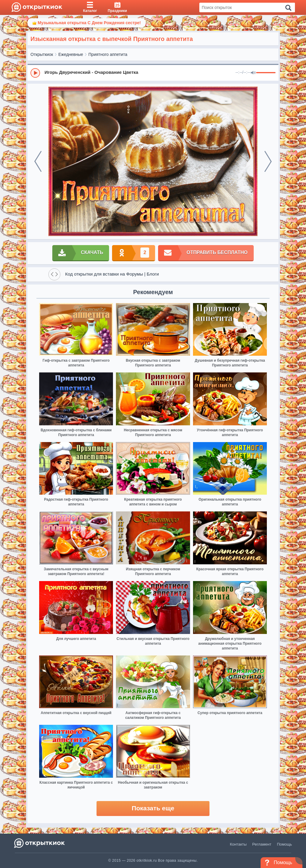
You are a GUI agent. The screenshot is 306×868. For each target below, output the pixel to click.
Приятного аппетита (108, 54)
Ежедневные (71, 54)
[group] (153, 73)
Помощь (284, 844)
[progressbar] (266, 73)
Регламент (262, 844)
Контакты (238, 844)
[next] (268, 161)
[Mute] (253, 73)
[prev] (38, 161)
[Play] (35, 73)
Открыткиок (42, 54)
